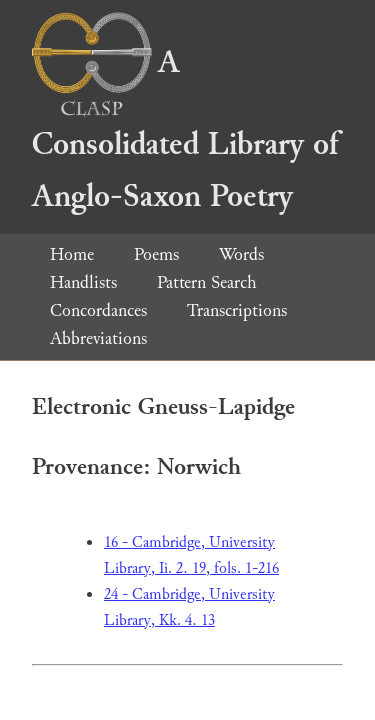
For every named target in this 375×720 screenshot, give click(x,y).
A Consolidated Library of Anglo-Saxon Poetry (185, 129)
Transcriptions (237, 310)
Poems (156, 254)
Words (241, 254)
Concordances (98, 310)
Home (72, 254)
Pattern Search (207, 282)
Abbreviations (98, 338)
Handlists (83, 282)
